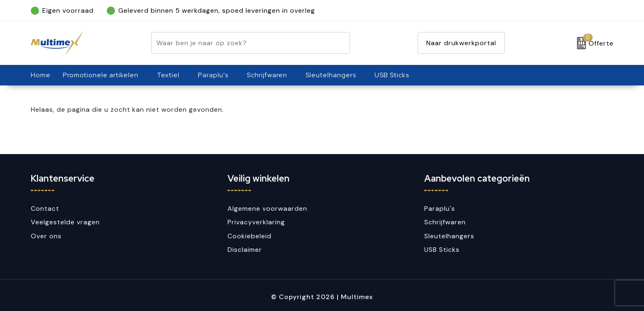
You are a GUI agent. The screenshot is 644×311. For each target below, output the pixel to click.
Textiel (168, 75)
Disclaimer (245, 250)
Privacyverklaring (256, 222)
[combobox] (241, 43)
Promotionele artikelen (101, 75)
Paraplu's (213, 75)
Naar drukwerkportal (461, 43)
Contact (45, 208)
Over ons (46, 236)
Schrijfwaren (267, 75)
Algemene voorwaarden (267, 208)
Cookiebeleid (250, 236)
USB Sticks (392, 75)
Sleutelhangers (331, 75)
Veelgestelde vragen (65, 222)
